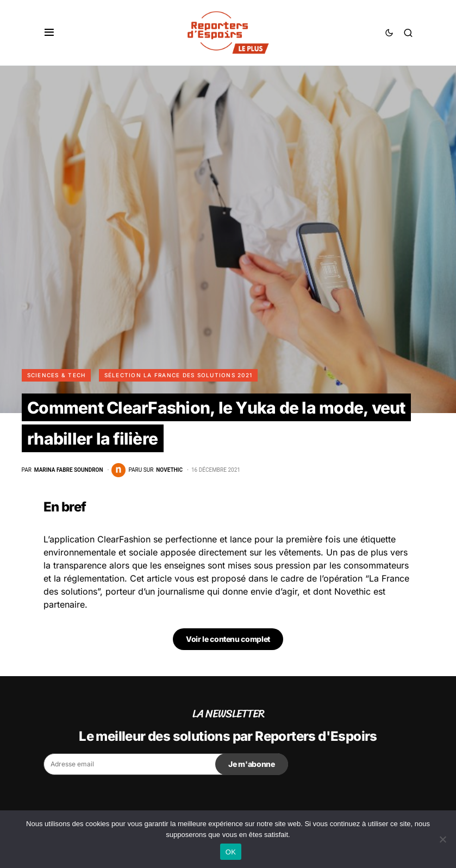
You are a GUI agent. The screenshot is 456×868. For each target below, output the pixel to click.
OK (231, 852)
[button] (49, 33)
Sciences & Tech (57, 375)
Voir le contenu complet (228, 639)
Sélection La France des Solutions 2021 (179, 375)
